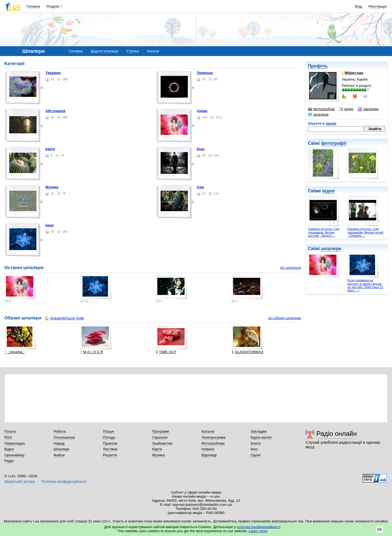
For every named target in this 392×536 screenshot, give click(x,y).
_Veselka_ (15, 352)
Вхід (359, 6)
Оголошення (64, 437)
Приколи (110, 443)
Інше (50, 225)
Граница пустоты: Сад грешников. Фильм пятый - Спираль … (365, 232)
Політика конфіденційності (64, 481)
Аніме (202, 111)
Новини (208, 449)
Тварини (53, 73)
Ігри (200, 187)
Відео (9, 449)
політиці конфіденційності (259, 527)
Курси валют (261, 437)
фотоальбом (321, 109)
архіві (331, 123)
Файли (59, 455)
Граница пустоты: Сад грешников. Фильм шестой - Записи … (324, 232)
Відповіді (209, 455)
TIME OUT (166, 352)
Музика (52, 187)
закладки (368, 109)
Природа (205, 73)
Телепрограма (214, 437)
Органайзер (14, 455)
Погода (109, 437)
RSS (8, 437)
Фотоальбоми (213, 443)
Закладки (259, 431)
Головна (33, 6)
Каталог (208, 431)
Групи (255, 455)
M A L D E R (92, 352)
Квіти (50, 149)
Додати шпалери (104, 51)
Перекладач (15, 443)
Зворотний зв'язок (20, 481)
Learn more (258, 531)
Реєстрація (378, 6)
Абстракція (56, 111)
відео (346, 109)
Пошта (10, 431)
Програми (160, 431)
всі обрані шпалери (285, 318)
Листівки (110, 449)
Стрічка (133, 51)
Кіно (201, 149)
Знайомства (162, 443)
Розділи (53, 6)
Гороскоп (160, 437)
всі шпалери (291, 268)
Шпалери (61, 449)
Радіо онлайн (337, 434)
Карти (157, 449)
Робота (60, 431)
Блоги (256, 443)
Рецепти (110, 455)
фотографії (334, 143)
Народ (59, 443)
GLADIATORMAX (248, 352)
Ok (380, 529)
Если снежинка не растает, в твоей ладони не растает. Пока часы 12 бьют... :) (365, 285)
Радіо (9, 461)
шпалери (318, 115)
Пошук (108, 431)
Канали (153, 51)
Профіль (318, 66)
